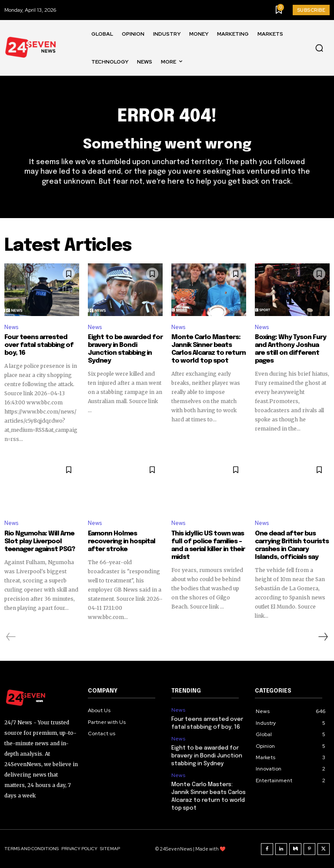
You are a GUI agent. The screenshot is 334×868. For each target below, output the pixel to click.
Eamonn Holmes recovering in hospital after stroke (122, 542)
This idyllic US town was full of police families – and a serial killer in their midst (208, 545)
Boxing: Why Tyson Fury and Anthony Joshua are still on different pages (291, 349)
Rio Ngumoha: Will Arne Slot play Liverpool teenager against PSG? (40, 542)
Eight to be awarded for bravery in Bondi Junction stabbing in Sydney (125, 349)
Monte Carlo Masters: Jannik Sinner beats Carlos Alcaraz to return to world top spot (209, 349)
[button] (319, 48)
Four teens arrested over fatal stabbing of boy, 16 (39, 345)
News (11, 327)
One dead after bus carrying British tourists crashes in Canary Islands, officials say (292, 545)
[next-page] (323, 637)
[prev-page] (11, 637)
